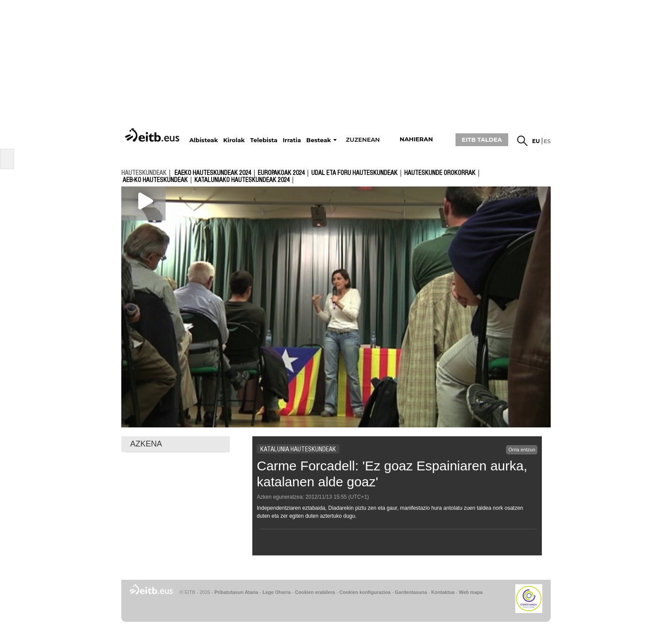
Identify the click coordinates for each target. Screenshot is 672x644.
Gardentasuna (411, 592)
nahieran (416, 139)
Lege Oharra (277, 592)
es (547, 141)
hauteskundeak (144, 173)
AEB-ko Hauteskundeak (155, 180)
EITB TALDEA (482, 140)
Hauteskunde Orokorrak (440, 173)
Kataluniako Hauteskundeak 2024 (242, 180)
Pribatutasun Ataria (236, 592)
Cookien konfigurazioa (365, 592)
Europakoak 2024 (281, 173)
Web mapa (471, 592)
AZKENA (146, 444)
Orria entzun (522, 450)
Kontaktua (443, 592)
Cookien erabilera (315, 592)
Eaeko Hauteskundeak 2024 (213, 173)
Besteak (319, 140)
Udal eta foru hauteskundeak (354, 173)
